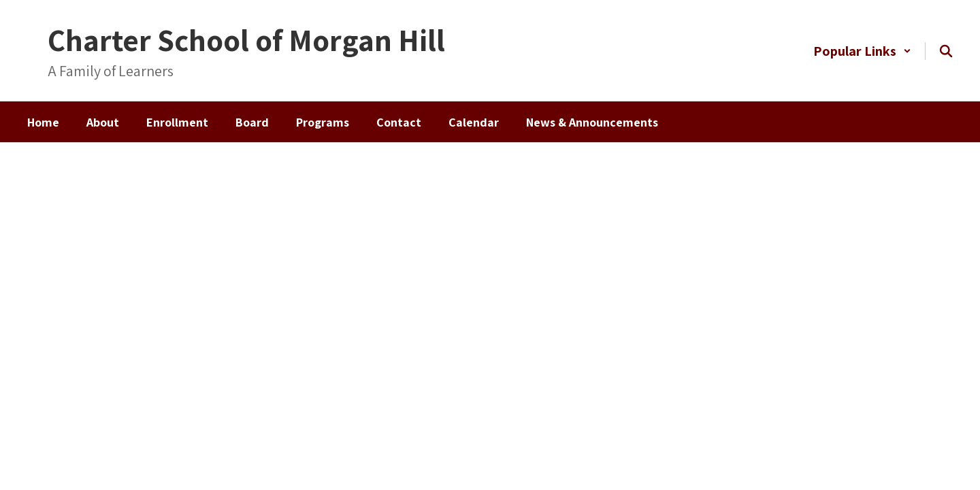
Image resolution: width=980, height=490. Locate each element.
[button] (862, 51)
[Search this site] (946, 51)
